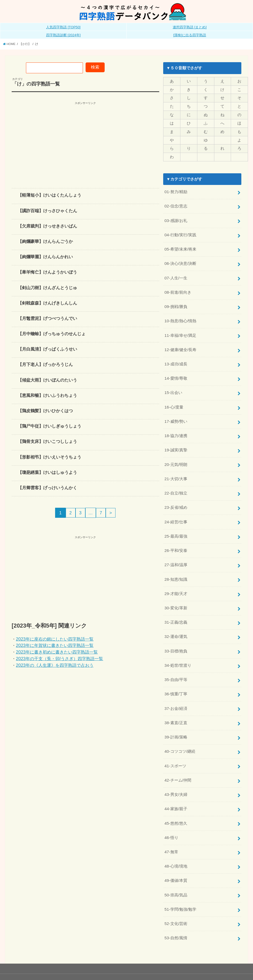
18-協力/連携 (176, 428)
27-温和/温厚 (176, 554)
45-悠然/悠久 (176, 806)
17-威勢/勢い (176, 414)
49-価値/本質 (176, 862)
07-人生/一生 (176, 274)
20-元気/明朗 (176, 456)
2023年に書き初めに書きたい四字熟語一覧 (57, 652)
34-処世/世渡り (178, 652)
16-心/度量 (174, 400)
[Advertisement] (85, 143)
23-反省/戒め (176, 498)
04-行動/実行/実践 (180, 232)
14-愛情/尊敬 (176, 372)
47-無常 (171, 834)
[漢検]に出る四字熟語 (190, 35)
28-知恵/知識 (176, 568)
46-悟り (171, 820)
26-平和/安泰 (176, 540)
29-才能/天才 (176, 582)
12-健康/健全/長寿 (180, 344)
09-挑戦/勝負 (176, 302)
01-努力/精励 (176, 190)
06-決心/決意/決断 (180, 260)
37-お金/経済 (176, 694)
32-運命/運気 (176, 624)
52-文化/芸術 (176, 904)
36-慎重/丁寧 (176, 680)
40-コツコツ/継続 (180, 736)
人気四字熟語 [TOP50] (63, 27)
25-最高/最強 (176, 526)
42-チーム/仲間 (178, 764)
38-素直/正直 (176, 708)
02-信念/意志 (176, 204)
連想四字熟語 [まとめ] (190, 27)
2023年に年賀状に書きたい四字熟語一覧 (55, 645)
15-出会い (173, 386)
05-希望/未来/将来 (180, 246)
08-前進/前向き (178, 288)
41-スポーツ (175, 750)
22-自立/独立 (176, 484)
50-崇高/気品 (176, 876)
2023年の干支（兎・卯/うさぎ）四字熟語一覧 (59, 659)
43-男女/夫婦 (176, 778)
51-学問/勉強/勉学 (180, 890)
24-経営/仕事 (176, 512)
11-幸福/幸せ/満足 (180, 330)
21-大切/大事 (176, 470)
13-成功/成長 (176, 358)
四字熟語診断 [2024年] (63, 35)
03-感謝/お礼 (176, 218)
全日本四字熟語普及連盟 (224, 967)
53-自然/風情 (176, 918)
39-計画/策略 (176, 722)
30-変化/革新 (176, 596)
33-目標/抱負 (176, 638)
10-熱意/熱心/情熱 (180, 316)
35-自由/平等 (176, 666)
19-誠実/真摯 (176, 442)
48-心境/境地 (176, 848)
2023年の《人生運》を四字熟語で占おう (55, 665)
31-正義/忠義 (176, 610)
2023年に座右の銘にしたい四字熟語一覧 (55, 639)
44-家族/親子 (176, 792)
